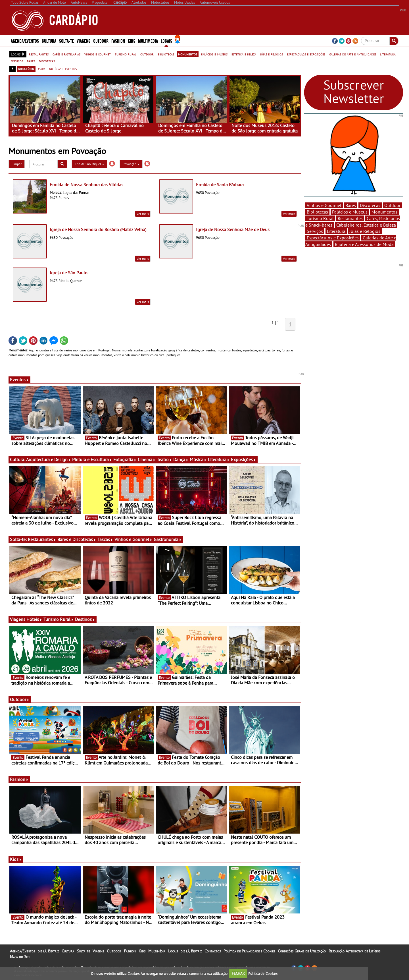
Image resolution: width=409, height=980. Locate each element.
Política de (263, 973)
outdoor (147, 54)
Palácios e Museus (350, 212)
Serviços (315, 231)
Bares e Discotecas (77, 539)
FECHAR (238, 973)
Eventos (19, 380)
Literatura (219, 459)
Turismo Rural (59, 619)
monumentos (188, 54)
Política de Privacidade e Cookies (249, 951)
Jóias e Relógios (365, 231)
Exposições (244, 459)
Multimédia (148, 41)
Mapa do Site (20, 957)
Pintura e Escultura (92, 459)
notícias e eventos (63, 69)
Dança (181, 459)
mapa (42, 69)
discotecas (47, 61)
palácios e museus (214, 54)
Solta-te (66, 41)
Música (198, 459)
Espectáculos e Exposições (333, 238)
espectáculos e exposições (306, 54)
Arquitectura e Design (49, 459)
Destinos (85, 619)
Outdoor (101, 41)
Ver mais (143, 214)
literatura (388, 54)
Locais (166, 41)
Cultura (49, 41)
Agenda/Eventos (25, 41)
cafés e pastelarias (66, 54)
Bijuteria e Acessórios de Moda (364, 244)
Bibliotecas (317, 212)
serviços (17, 61)
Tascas (105, 539)
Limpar (17, 164)
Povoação (131, 164)
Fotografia (125, 459)
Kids (132, 41)
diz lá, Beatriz (48, 951)
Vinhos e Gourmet (133, 539)
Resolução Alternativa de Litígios (354, 951)
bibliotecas (166, 54)
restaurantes (39, 54)
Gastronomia (168, 539)
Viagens (84, 41)
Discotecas (370, 205)
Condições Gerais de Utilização (302, 951)
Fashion (118, 41)
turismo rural (126, 54)
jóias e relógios (272, 54)
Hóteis (34, 619)
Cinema (147, 459)
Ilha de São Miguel (89, 164)
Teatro (164, 459)
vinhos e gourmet (98, 54)
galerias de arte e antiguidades (353, 54)
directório (26, 69)
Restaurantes (42, 539)
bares (31, 61)
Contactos (213, 951)
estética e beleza (244, 54)
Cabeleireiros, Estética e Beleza (366, 225)
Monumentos (384, 212)
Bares (351, 205)
